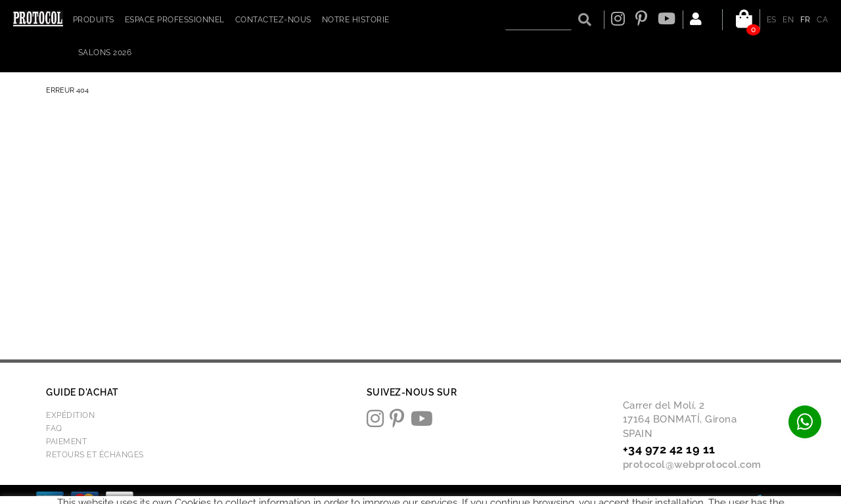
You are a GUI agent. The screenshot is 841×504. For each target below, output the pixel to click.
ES (772, 20)
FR (806, 20)
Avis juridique (414, 500)
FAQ (54, 428)
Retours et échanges (95, 455)
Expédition (70, 415)
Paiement (66, 442)
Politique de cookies (340, 500)
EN (788, 20)
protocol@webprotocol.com (692, 465)
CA (822, 20)
